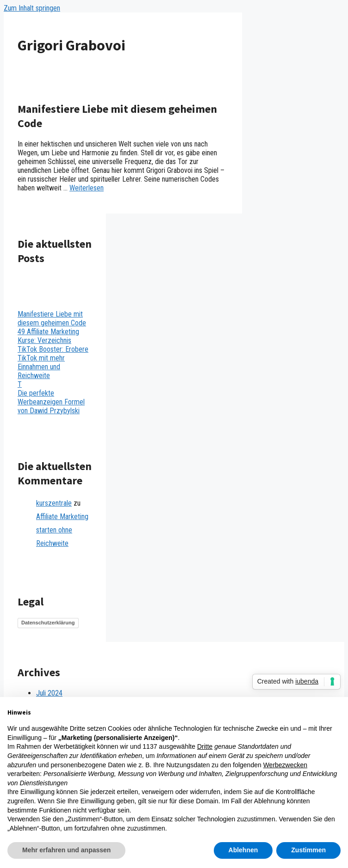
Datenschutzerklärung (48, 623)
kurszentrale (54, 503)
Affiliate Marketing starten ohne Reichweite (62, 530)
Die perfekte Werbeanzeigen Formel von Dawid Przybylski (51, 402)
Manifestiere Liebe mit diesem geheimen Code (52, 318)
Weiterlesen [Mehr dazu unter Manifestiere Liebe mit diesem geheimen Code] (87, 188)
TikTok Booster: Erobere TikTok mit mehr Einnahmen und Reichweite (53, 362)
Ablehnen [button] (243, 850)
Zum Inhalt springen (32, 8)
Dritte (205, 746)
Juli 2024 (49, 693)
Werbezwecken (285, 765)
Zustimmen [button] (308, 850)
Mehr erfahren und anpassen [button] (66, 850)
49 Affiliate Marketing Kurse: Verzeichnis (48, 336)
